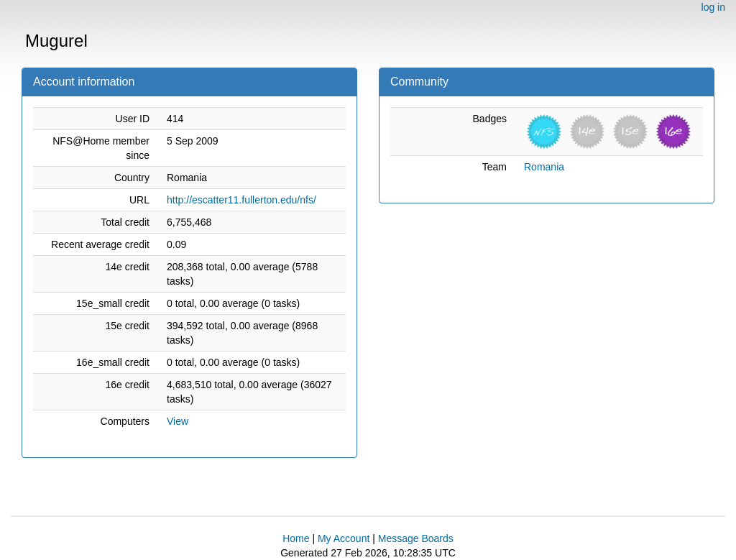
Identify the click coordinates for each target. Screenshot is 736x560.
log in (713, 7)
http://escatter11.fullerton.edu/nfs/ (241, 200)
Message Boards (416, 538)
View (178, 421)
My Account (344, 538)
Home (296, 538)
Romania (544, 167)
